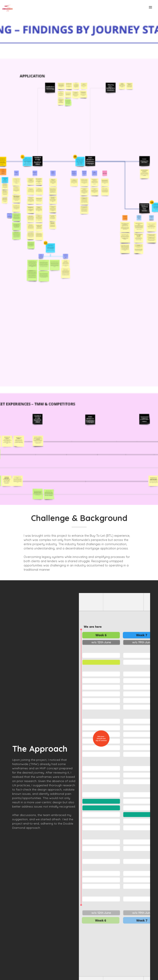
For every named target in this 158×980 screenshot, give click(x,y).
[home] (6, 8)
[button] (151, 7)
